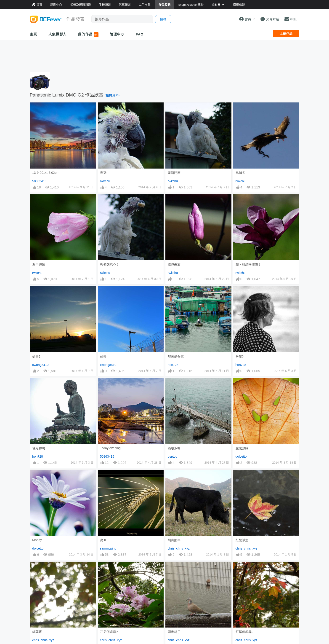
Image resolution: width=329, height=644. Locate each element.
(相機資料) (112, 95)
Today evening (110, 448)
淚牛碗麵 (39, 265)
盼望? (240, 357)
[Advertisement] (164, 55)
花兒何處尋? (109, 632)
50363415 (39, 181)
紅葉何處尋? (244, 632)
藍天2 (36, 357)
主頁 (33, 34)
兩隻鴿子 (174, 632)
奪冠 (103, 173)
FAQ (140, 34)
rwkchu (105, 181)
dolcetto (241, 456)
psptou (172, 456)
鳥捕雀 (240, 173)
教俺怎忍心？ (110, 265)
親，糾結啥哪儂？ (248, 265)
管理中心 (117, 34)
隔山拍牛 (174, 540)
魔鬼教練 (242, 448)
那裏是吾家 (176, 357)
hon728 (173, 365)
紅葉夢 (37, 632)
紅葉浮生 (242, 540)
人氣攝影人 (58, 34)
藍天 (103, 357)
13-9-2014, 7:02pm (46, 173)
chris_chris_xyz (179, 548)
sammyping (108, 548)
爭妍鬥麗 (174, 173)
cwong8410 (40, 365)
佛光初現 (39, 448)
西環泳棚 (174, 448)
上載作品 (286, 34)
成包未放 (174, 265)
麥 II (103, 540)
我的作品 (88, 35)
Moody (37, 540)
